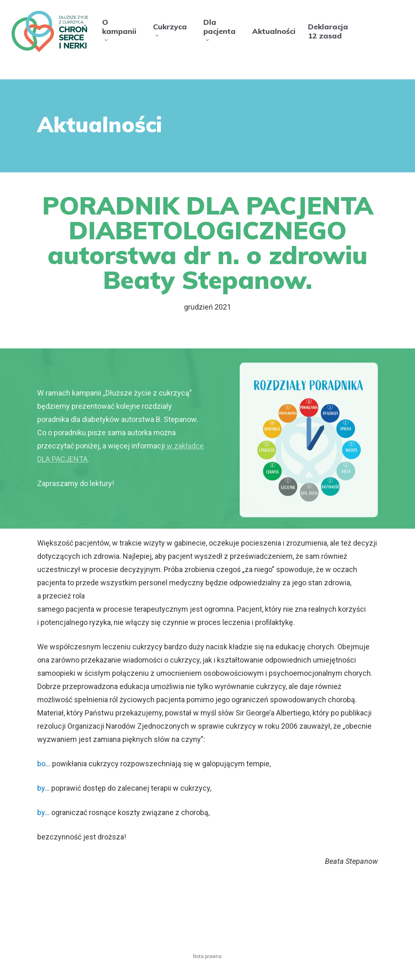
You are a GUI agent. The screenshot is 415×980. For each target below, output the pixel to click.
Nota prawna (207, 956)
